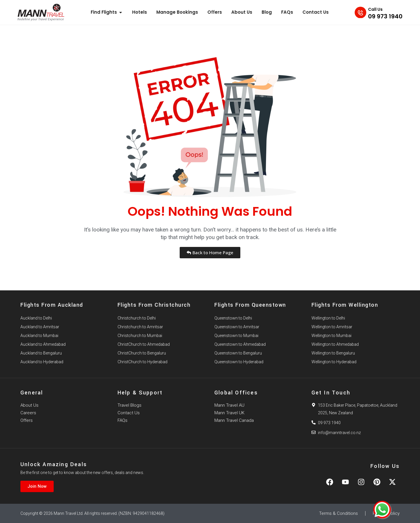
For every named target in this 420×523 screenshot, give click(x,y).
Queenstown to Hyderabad (239, 362)
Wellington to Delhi (328, 318)
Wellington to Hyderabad (334, 362)
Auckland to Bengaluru (41, 353)
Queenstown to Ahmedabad (240, 344)
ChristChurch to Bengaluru (142, 353)
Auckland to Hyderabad (42, 362)
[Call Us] (359, 12)
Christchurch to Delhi (137, 318)
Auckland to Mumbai (39, 336)
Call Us (375, 9)
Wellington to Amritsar (332, 327)
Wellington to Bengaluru (333, 353)
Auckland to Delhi (36, 318)
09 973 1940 (385, 16)
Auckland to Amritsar (40, 327)
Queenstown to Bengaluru (238, 353)
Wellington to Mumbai (331, 336)
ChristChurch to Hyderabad (142, 362)
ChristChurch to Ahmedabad (144, 344)
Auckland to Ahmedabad (43, 344)
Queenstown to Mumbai (236, 336)
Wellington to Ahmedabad (335, 344)
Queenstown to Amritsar (237, 327)
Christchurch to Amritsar (140, 327)
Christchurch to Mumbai (140, 336)
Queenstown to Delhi (233, 318)
